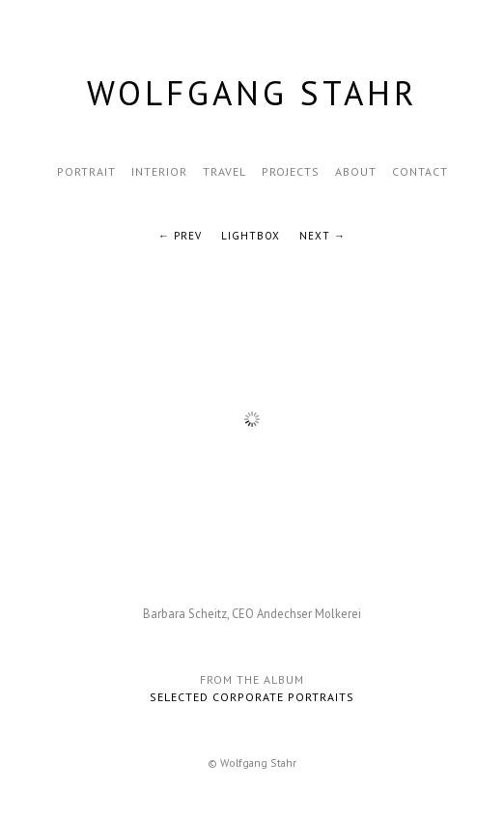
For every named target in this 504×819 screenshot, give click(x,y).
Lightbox (251, 236)
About (356, 171)
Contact (420, 171)
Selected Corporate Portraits (252, 697)
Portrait (86, 171)
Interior (159, 171)
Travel (224, 171)
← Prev (180, 236)
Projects (291, 171)
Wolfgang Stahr (252, 93)
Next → (322, 236)
